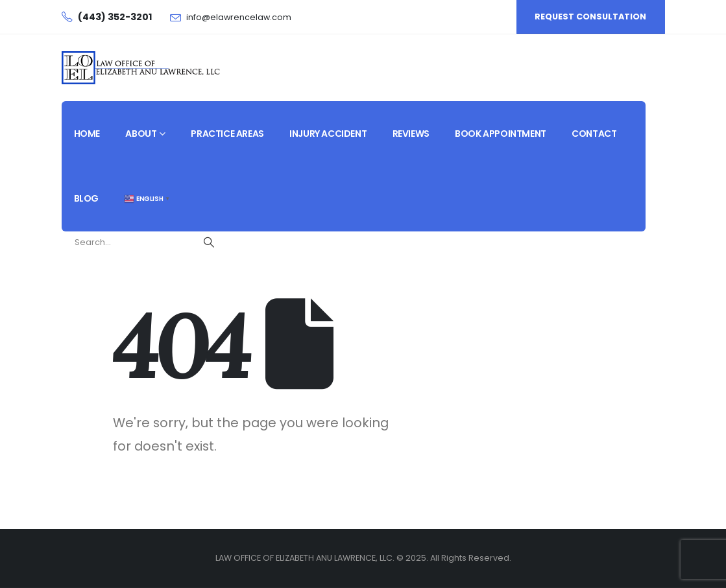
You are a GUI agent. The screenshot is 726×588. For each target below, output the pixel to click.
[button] (590, 17)
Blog (86, 198)
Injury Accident (328, 134)
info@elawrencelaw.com (239, 17)
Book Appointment (501, 134)
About (141, 134)
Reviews (411, 134)
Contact (594, 134)
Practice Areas (227, 134)
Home (87, 134)
